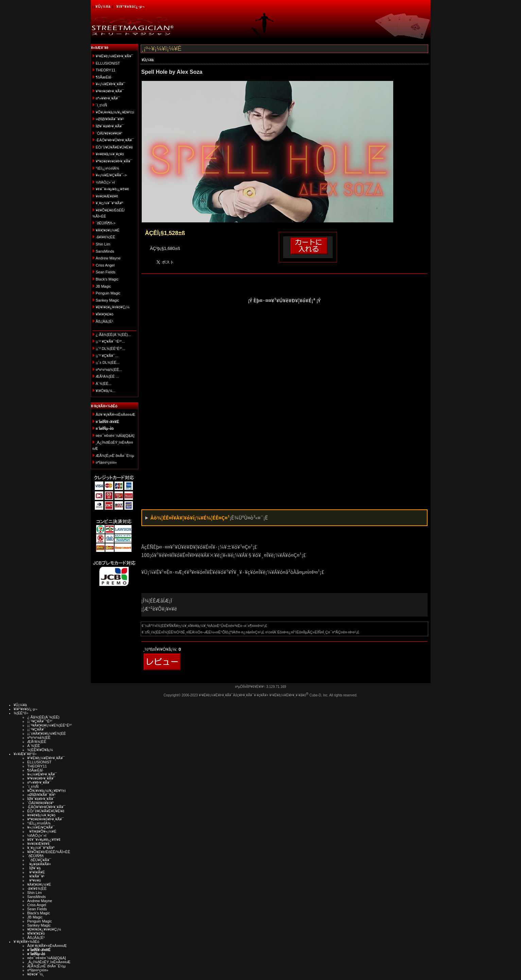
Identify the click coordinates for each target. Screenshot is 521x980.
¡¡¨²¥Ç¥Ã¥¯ (36, 729)
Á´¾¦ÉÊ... (104, 384)
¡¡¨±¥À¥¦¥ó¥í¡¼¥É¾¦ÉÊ (47, 733)
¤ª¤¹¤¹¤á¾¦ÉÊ (39, 738)
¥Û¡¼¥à (103, 6)
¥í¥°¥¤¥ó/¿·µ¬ (130, 6)
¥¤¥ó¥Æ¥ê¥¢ (107, 196)
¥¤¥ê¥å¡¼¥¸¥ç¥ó (110, 154)
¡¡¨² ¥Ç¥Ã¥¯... (107, 356)
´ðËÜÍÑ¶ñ (35, 856)
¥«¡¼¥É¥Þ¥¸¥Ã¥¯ (111, 84)
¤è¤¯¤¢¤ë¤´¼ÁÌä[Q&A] (115, 436)
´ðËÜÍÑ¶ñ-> (106, 223)
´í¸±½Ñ (102, 105)
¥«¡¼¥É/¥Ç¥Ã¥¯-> (111, 175)
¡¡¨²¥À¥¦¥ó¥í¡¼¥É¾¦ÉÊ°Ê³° (49, 725)
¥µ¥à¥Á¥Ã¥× (39, 864)
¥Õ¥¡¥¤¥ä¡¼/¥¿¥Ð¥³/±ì (115, 112)
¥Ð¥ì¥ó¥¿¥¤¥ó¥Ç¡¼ (113, 307)
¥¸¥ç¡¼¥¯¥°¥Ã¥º (110, 203)
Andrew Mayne (108, 258)
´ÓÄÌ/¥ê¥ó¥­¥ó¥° (109, 133)
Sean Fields (106, 272)
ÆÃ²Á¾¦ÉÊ (37, 742)
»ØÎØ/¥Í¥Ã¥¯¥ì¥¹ (110, 119)
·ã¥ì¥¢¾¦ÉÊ (106, 237)
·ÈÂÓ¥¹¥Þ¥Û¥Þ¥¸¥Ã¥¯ (115, 140)
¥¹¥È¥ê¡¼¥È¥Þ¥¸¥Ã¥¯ (115, 56)
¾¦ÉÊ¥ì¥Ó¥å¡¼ (40, 750)
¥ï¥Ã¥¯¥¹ (36, 876)
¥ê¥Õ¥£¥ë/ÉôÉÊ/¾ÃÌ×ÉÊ (49, 852)
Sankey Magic (108, 300)
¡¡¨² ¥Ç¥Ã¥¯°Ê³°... (110, 341)
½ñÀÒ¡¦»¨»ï (106, 182)
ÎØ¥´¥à (34, 868)
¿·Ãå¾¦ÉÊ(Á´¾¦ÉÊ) (43, 717)
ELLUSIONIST (108, 63)
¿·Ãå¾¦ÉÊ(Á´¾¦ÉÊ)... (114, 335)
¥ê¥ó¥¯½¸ (36, 974)
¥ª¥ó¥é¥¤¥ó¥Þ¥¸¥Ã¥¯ (114, 161)
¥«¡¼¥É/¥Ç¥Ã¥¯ (41, 827)
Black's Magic (107, 279)
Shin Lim (103, 244)
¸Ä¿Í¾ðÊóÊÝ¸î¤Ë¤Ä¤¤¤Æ (49, 962)
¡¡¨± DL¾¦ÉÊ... (108, 362)
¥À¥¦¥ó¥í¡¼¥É (108, 230)
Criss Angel (105, 265)
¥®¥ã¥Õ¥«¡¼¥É (42, 831)
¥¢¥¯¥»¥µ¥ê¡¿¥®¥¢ (112, 189)
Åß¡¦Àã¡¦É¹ (105, 321)
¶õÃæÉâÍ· (104, 77)
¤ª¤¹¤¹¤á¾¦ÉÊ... (109, 370)
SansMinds (105, 251)
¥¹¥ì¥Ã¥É (36, 872)
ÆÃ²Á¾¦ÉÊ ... (107, 376)
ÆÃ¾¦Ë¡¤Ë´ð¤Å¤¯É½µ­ (115, 456)
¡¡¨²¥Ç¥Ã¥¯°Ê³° (40, 721)
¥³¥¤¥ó (34, 880)
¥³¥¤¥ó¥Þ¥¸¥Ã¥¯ (110, 91)
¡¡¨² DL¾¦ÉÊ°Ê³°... (111, 349)
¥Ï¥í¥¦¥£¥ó (105, 314)
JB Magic (103, 286)
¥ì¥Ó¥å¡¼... (106, 391)
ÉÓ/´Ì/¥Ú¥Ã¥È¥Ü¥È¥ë (114, 147)
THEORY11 (106, 70)
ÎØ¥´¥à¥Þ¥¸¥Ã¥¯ (110, 126)
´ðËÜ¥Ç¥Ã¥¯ (39, 860)
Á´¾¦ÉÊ (34, 746)
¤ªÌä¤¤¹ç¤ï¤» (106, 462)
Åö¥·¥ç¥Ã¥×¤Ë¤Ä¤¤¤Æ (116, 415)
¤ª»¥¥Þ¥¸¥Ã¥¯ (108, 98)
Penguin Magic (108, 293)
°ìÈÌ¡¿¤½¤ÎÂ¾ (108, 168)
